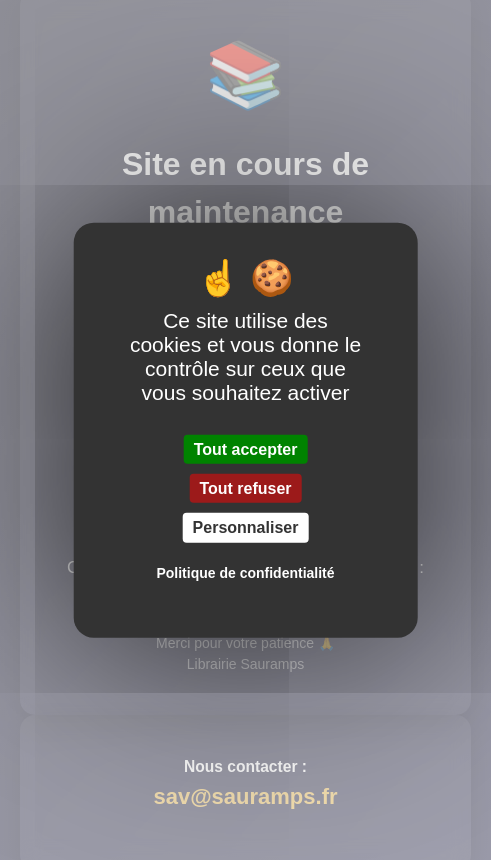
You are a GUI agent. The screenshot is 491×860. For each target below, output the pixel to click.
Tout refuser (245, 488)
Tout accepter (246, 449)
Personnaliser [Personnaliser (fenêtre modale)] (246, 527)
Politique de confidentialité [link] (245, 572)
